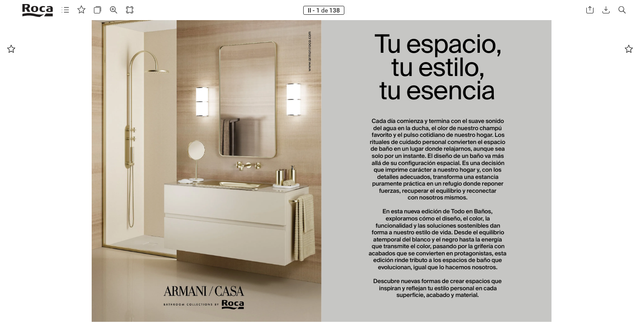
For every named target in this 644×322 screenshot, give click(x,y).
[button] (65, 10)
